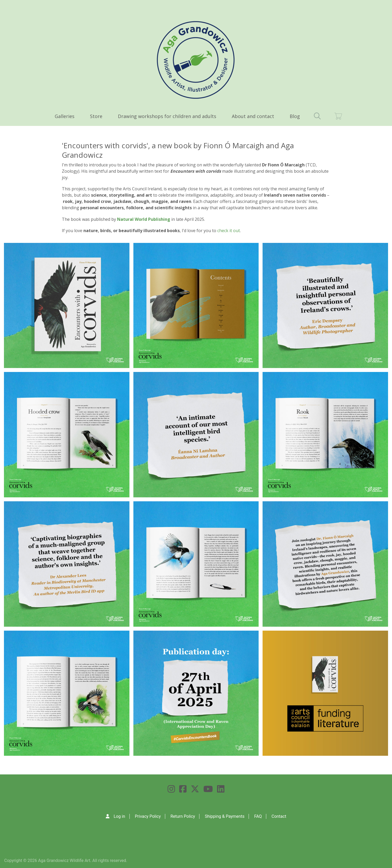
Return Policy (183, 816)
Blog (295, 116)
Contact (279, 816)
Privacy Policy (148, 816)
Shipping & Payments (225, 816)
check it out (229, 231)
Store (96, 116)
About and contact (253, 116)
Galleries (65, 116)
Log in (119, 816)
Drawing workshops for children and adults (167, 116)
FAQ (258, 816)
